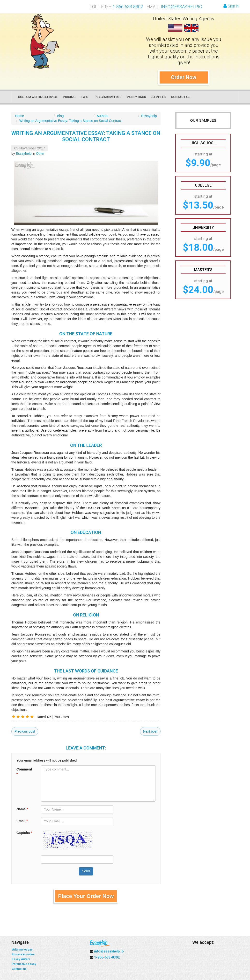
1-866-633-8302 (128, 7)
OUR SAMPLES (203, 120)
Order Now (184, 77)
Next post (150, 731)
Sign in (231, 6)
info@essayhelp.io (181, 7)
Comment (24, 772)
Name (22, 809)
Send (86, 871)
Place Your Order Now (86, 896)
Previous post (25, 731)
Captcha (24, 833)
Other (40, 154)
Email (22, 821)
